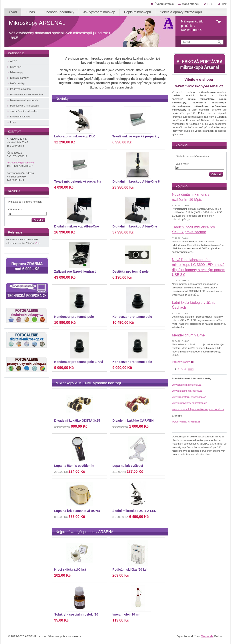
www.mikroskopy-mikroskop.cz (186, 422)
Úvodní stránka (164, 4)
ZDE (38, 243)
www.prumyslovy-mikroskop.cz (189, 403)
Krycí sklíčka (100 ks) (70, 570)
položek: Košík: (192, 26)
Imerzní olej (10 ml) (126, 614)
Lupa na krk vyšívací (128, 466)
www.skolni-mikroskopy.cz (187, 385)
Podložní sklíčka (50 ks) (130, 570)
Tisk (224, 4)
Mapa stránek (191, 4)
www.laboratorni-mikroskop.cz (189, 397)
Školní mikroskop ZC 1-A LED (134, 511)
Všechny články (181, 362)
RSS (210, 4)
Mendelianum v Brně (188, 335)
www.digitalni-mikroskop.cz (187, 391)
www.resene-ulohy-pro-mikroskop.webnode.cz (198, 409)
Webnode (207, 636)
